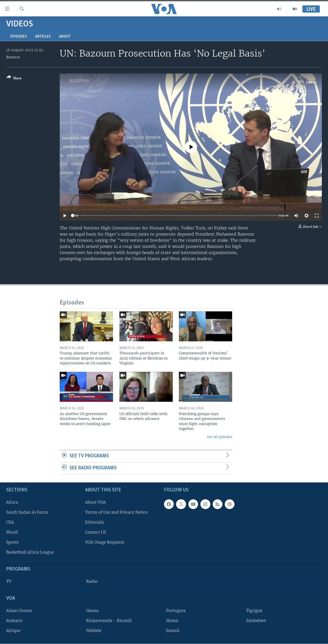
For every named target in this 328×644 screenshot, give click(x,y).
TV (9, 582)
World (12, 532)
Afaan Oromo (19, 611)
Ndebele (94, 631)
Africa (12, 502)
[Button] (14, 79)
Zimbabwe (256, 621)
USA (10, 522)
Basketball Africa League (30, 552)
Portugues (176, 611)
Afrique (13, 631)
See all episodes (219, 437)
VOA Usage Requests (105, 542)
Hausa (92, 611)
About (65, 37)
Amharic (14, 621)
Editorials (95, 522)
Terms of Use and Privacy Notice (116, 512)
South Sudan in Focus (27, 512)
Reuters (13, 57)
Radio (92, 582)
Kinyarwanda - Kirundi (109, 621)
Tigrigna (254, 611)
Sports (12, 542)
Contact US (96, 532)
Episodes (19, 37)
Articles (43, 37)
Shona (172, 621)
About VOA (95, 502)
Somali (173, 631)
